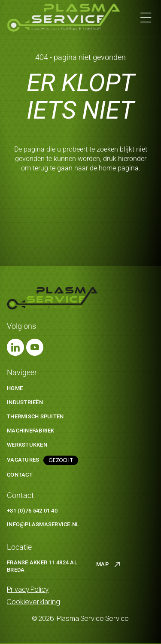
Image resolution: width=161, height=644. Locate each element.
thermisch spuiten (35, 416)
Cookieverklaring (33, 602)
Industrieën (25, 402)
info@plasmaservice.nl (43, 524)
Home (15, 388)
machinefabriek (31, 431)
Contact (20, 475)
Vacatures (23, 460)
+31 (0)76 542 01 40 (32, 511)
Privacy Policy (28, 589)
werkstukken (27, 445)
